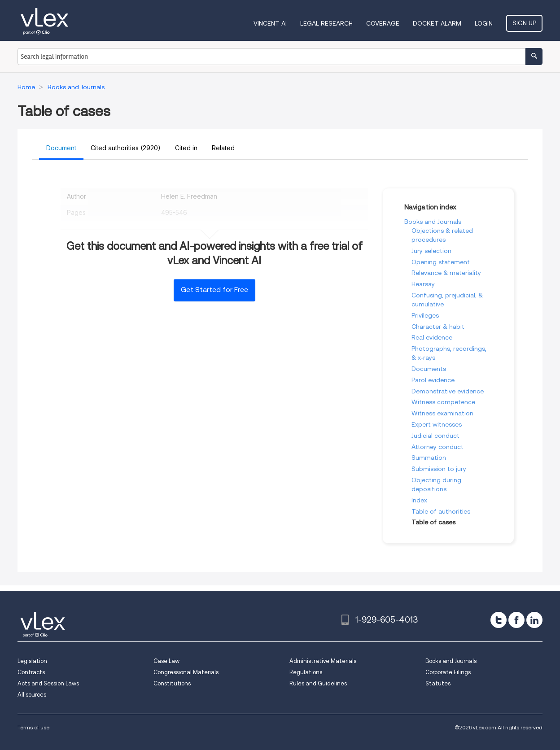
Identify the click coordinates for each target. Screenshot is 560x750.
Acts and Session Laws (48, 683)
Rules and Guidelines (318, 683)
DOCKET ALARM (437, 23)
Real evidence (432, 337)
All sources (32, 695)
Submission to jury (439, 469)
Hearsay (423, 284)
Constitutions (172, 683)
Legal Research (326, 23)
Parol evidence (433, 380)
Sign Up (524, 23)
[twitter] (499, 620)
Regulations (306, 672)
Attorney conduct (437, 447)
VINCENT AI (270, 23)
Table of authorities (441, 511)
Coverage (383, 23)
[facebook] (516, 620)
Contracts (31, 672)
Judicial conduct (435, 436)
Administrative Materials (323, 661)
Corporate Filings (448, 672)
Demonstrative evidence (448, 391)
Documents (429, 369)
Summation (429, 458)
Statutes (438, 683)
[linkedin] (534, 620)
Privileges (425, 315)
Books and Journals (433, 222)
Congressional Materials (186, 672)
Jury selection (431, 251)
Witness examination (442, 413)
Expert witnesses (437, 424)
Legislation (32, 661)
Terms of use (33, 727)
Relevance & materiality (446, 273)
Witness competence (443, 402)
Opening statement (441, 262)
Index (419, 500)
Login (484, 23)
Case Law (166, 661)
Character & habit (438, 327)
